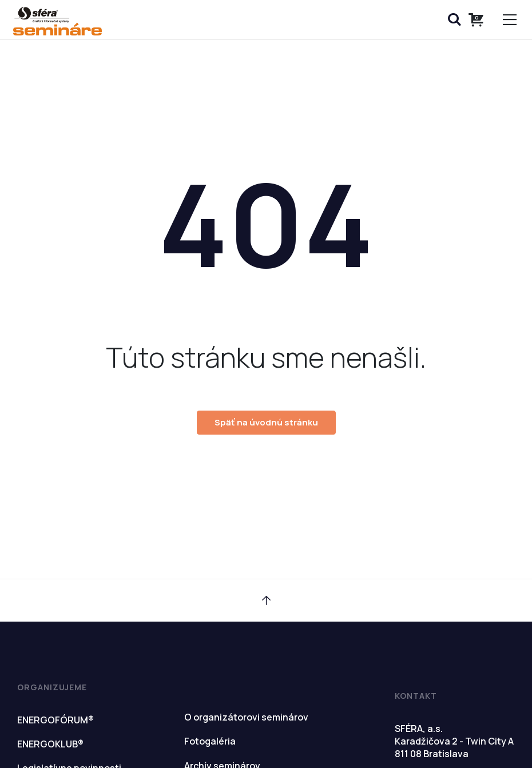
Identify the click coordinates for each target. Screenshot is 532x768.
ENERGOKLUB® (50, 744)
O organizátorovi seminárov (246, 717)
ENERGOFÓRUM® (55, 720)
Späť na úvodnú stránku (266, 422)
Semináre (57, 21)
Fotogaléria (210, 741)
